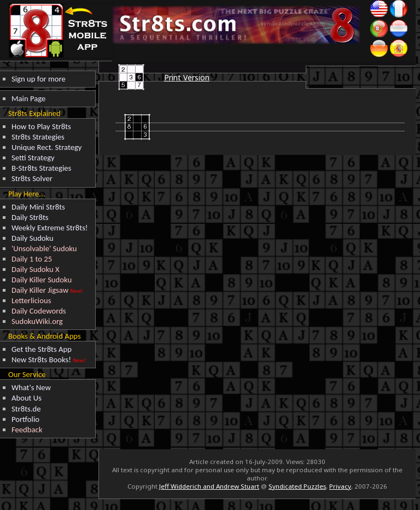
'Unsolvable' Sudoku (44, 248)
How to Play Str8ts (41, 126)
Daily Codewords (39, 311)
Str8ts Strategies (38, 137)
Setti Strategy (33, 158)
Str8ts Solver (32, 178)
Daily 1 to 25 (32, 259)
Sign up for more (39, 79)
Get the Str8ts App (42, 349)
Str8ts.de (26, 409)
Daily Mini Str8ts (38, 207)
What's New (31, 387)
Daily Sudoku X (36, 269)
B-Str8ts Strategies (41, 168)
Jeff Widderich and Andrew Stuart (209, 486)
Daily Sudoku (33, 238)
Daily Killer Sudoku (42, 280)
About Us (27, 398)
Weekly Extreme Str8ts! (50, 228)
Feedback (27, 430)
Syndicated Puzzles (297, 486)
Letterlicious (31, 300)
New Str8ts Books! (41, 360)
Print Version (187, 77)
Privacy (340, 486)
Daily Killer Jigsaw (40, 290)
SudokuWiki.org (37, 321)
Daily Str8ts (30, 217)
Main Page (28, 98)
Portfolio (25, 419)
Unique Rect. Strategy (47, 147)
